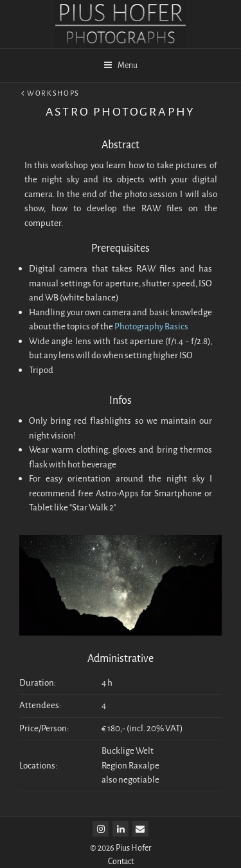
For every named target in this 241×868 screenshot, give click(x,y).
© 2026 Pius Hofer (121, 848)
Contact (121, 861)
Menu (121, 65)
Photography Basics (151, 326)
